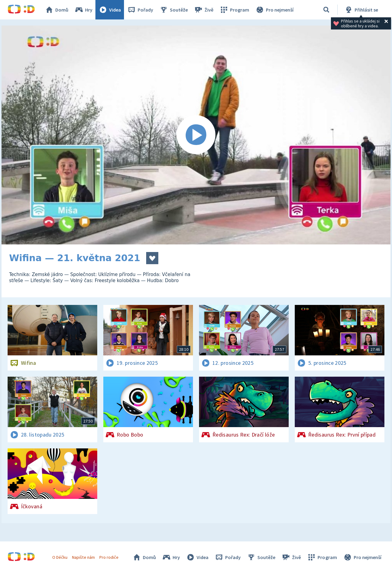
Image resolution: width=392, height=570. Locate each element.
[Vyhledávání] (326, 10)
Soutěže (174, 10)
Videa (110, 10)
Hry (83, 10)
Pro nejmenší (274, 10)
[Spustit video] (196, 135)
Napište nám (83, 557)
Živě (204, 10)
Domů (57, 10)
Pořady (140, 10)
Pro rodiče (109, 557)
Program (234, 10)
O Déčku (60, 557)
